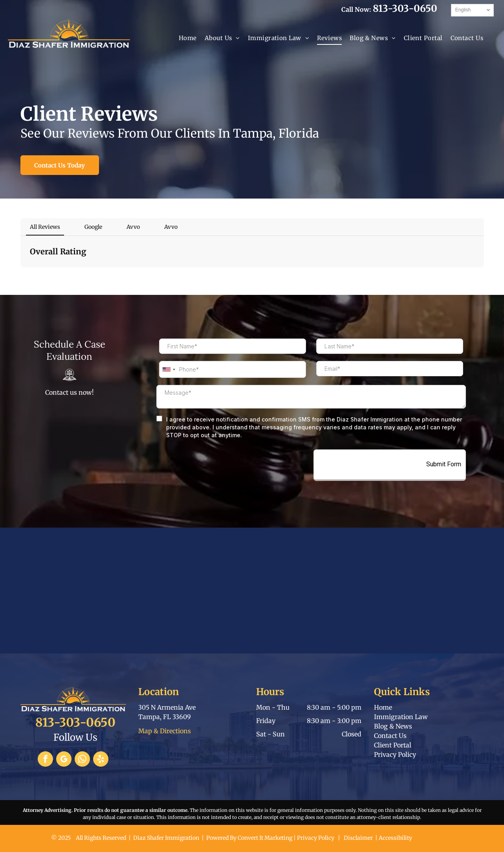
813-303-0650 (405, 8)
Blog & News (393, 726)
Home (383, 707)
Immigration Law (401, 717)
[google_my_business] (64, 760)
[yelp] (101, 760)
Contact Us (390, 736)
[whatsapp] (82, 760)
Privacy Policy (395, 754)
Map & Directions (165, 731)
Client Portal (393, 745)
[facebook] (45, 760)
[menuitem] (188, 38)
